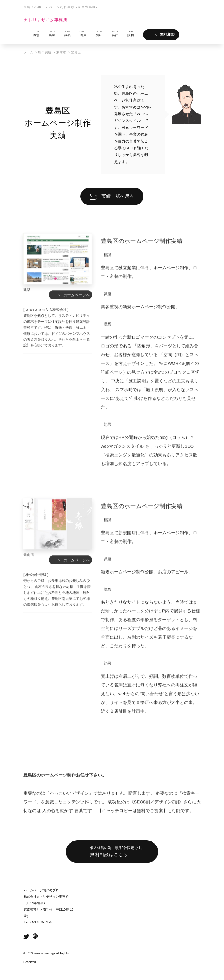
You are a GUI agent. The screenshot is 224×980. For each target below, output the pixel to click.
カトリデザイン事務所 (45, 20)
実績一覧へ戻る (118, 196)
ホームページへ (77, 311)
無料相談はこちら (117, 851)
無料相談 (167, 35)
